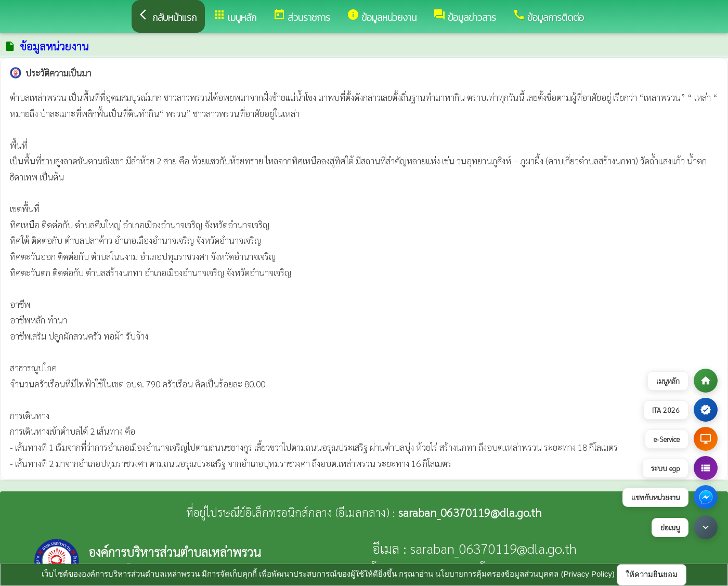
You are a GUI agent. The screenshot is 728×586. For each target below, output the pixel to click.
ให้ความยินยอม (652, 574)
